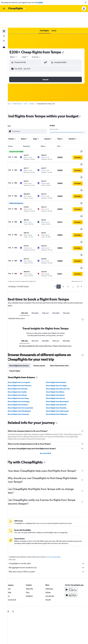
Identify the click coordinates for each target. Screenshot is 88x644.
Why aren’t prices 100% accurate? (49, 540)
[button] (85, 3)
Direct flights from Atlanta (22, 360)
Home (13, 88)
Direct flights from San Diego (23, 363)
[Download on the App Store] (72, 566)
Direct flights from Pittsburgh (59, 379)
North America (22, 88)
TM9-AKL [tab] (27, 306)
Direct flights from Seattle (22, 357)
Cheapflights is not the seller (49, 532)
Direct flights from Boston (58, 360)
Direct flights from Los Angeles (24, 347)
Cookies (40, 2)
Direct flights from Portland (23, 370)
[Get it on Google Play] (72, 560)
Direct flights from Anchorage (24, 366)
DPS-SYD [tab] (27, 276)
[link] (12, 580)
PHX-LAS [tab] (48, 276)
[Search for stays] (4, 20)
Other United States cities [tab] (64, 331)
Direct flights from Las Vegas (59, 350)
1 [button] (59, 249)
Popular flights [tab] (20, 336)
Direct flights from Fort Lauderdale (25, 373)
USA (30, 88)
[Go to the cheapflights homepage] (17, 9)
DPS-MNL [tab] (38, 276)
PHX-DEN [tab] (58, 276)
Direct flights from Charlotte (59, 373)
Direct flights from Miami (58, 357)
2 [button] (63, 249)
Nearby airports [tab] (44, 331)
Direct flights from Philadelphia (24, 376)
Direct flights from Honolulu (59, 347)
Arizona (37, 88)
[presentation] (68, 37)
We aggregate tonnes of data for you (49, 536)
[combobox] (19, 41)
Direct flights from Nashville (59, 370)
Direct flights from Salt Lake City (60, 354)
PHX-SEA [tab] (69, 276)
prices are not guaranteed (58, 525)
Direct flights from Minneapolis (60, 366)
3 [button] (68, 249)
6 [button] (78, 249)
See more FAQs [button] (48, 418)
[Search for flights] (4, 15)
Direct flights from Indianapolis (60, 376)
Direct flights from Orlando (23, 354)
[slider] (85, 121)
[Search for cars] (4, 25)
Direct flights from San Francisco (25, 350)
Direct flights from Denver (58, 363)
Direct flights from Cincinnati (23, 379)
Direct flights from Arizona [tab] (24, 331)
